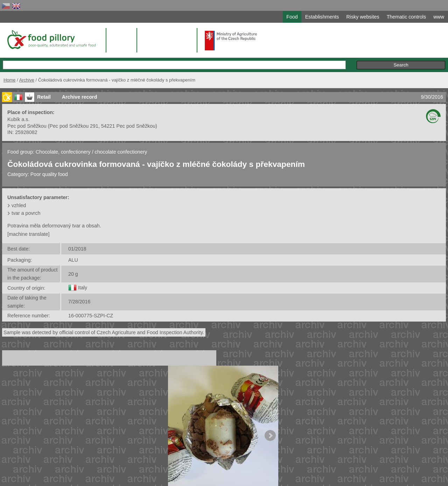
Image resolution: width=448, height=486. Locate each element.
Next (270, 436)
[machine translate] (28, 234)
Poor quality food (49, 174)
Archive (27, 80)
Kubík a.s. (18, 119)
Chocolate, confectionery (64, 152)
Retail (44, 97)
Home (10, 80)
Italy (83, 288)
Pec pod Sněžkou (27, 126)
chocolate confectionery (121, 152)
